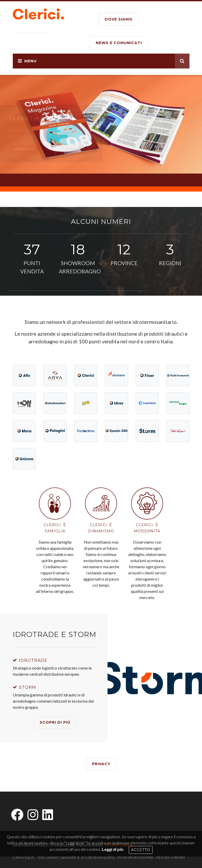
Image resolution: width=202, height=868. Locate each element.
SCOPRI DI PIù (55, 722)
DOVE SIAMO (119, 19)
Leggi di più (113, 849)
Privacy (101, 764)
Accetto (141, 850)
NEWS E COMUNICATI (119, 43)
